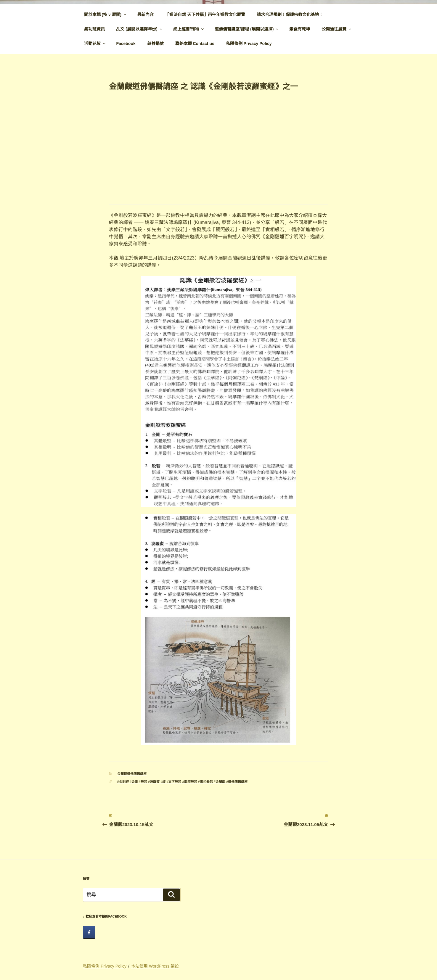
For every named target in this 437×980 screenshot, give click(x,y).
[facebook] (89, 932)
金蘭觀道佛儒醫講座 (132, 774)
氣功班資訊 (94, 29)
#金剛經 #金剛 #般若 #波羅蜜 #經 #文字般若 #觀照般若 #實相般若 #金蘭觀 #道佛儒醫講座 (183, 782)
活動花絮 (95, 44)
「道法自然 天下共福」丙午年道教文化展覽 (205, 15)
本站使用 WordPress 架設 (155, 966)
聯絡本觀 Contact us (195, 44)
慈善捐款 (155, 44)
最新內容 (145, 15)
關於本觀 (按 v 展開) (106, 15)
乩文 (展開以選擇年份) (139, 29)
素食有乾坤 (300, 29)
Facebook (126, 44)
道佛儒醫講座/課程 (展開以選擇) (247, 29)
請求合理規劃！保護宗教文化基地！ (290, 15)
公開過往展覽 (337, 29)
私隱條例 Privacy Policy (249, 44)
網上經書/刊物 (189, 29)
